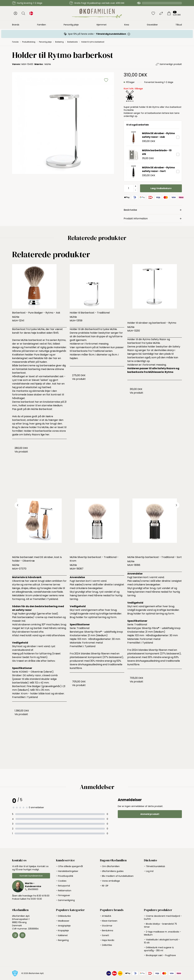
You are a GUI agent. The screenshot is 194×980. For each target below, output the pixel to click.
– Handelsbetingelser (67, 871)
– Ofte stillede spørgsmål (69, 866)
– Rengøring (62, 940)
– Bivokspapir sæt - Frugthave (160, 955)
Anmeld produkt (150, 814)
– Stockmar (106, 926)
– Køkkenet (62, 935)
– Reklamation (64, 891)
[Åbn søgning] (23, 13)
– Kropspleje (62, 931)
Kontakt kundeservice (31, 876)
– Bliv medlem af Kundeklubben (117, 876)
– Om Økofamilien (110, 866)
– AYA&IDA (106, 916)
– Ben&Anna (107, 931)
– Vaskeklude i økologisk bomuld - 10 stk (162, 941)
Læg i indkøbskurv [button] (161, 188)
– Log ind (149, 871)
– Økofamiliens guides (112, 871)
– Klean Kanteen (109, 921)
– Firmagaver (63, 895)
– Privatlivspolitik (65, 876)
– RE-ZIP (104, 886)
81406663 (33, 889)
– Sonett (105, 935)
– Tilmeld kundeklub (155, 866)
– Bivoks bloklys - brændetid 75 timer (160, 925)
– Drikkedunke (63, 916)
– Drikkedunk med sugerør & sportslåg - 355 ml (159, 949)
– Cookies (61, 881)
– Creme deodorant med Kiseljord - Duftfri (163, 917)
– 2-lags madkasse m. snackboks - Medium (162, 933)
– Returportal (63, 886)
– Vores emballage (110, 881)
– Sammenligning (65, 900)
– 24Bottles (106, 945)
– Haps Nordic (107, 940)
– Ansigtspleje (63, 926)
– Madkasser (63, 921)
